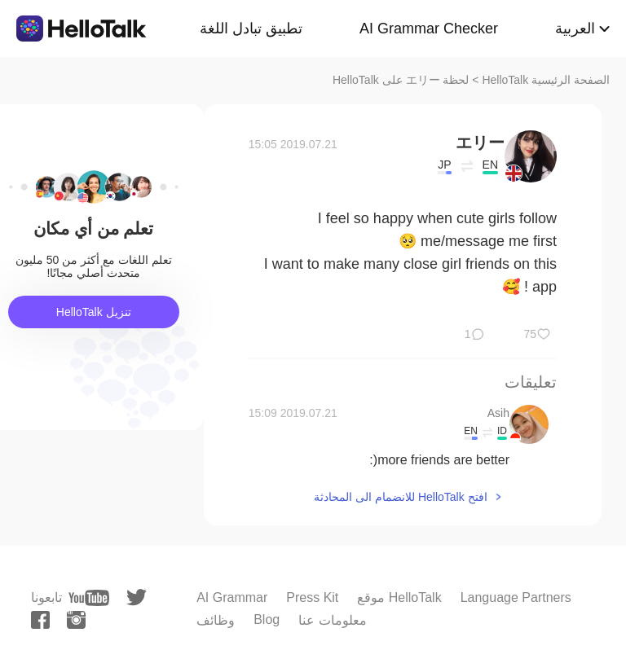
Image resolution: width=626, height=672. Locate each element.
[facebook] (40, 620)
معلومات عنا (332, 620)
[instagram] (76, 620)
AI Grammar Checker (429, 29)
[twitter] (137, 597)
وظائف (216, 620)
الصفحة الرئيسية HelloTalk (546, 80)
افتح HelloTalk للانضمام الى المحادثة (400, 497)
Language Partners (516, 597)
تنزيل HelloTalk (94, 312)
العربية (575, 29)
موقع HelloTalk (399, 597)
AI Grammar (232, 597)
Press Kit (312, 597)
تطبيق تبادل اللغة (251, 29)
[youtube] (89, 598)
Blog (267, 619)
